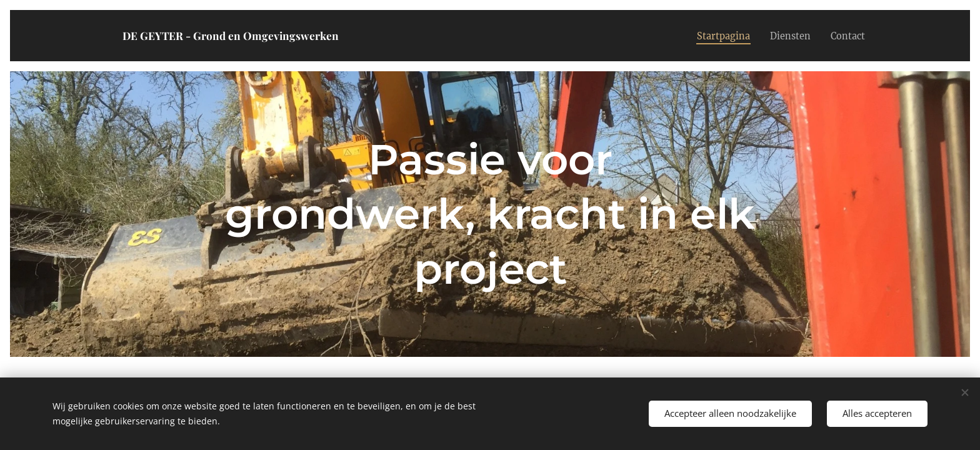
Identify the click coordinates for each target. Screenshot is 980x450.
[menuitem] (715, 36)
